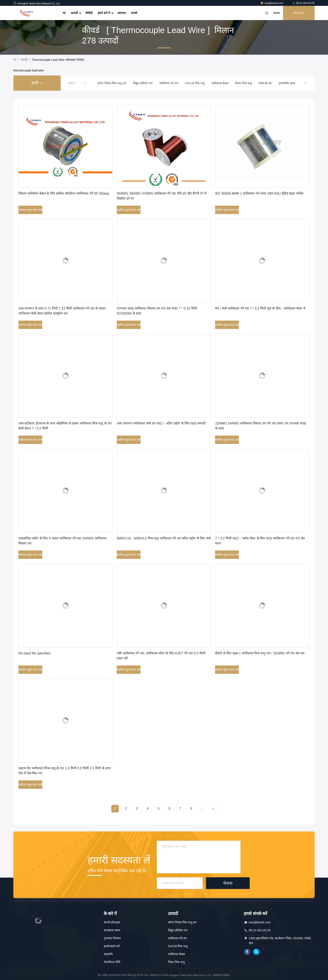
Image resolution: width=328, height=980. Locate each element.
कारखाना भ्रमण (112, 930)
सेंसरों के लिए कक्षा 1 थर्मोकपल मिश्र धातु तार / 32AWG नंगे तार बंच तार (260, 653)
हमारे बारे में (105, 13)
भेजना (228, 883)
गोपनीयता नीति (112, 962)
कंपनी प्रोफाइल (112, 922)
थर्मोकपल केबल (176, 954)
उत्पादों (76, 13)
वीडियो (89, 13)
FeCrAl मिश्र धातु (178, 946)
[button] (85, 83)
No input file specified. (35, 653)
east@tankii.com (272, 3)
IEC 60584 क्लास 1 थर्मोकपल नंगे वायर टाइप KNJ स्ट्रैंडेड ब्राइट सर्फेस (259, 193)
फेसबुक (247, 952)
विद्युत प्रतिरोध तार (178, 930)
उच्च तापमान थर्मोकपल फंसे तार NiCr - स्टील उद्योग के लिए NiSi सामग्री (161, 423)
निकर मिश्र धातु (176, 962)
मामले (134, 13)
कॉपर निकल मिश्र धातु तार (182, 922)
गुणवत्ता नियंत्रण (112, 938)
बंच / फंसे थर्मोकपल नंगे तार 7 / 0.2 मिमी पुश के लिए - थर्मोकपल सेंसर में (260, 308)
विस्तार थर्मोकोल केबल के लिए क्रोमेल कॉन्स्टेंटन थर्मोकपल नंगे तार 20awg (64, 193)
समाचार (122, 13)
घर (64, 13)
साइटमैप (108, 954)
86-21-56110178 (303, 3)
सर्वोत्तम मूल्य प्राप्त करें (30, 210)
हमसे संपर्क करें (112, 946)
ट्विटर (256, 952)
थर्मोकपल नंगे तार (177, 938)
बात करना (299, 13)
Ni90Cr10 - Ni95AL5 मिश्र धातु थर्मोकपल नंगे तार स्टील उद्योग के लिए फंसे (164, 538)
